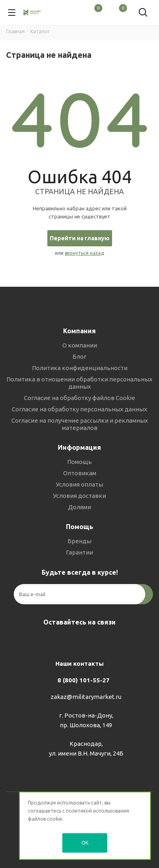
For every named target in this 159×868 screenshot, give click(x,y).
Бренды (79, 541)
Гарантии (79, 552)
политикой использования (98, 811)
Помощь (79, 462)
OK (85, 843)
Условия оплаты (79, 484)
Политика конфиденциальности (80, 368)
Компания (79, 331)
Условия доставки (79, 496)
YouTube (98, 641)
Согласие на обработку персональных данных (79, 409)
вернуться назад (84, 253)
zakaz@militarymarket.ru (86, 697)
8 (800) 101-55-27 (84, 680)
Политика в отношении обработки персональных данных (79, 383)
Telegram (78, 641)
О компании (80, 345)
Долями (79, 507)
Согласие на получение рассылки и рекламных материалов (80, 424)
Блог (79, 357)
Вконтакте (57, 641)
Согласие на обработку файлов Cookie (79, 398)
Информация (79, 447)
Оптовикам (80, 473)
